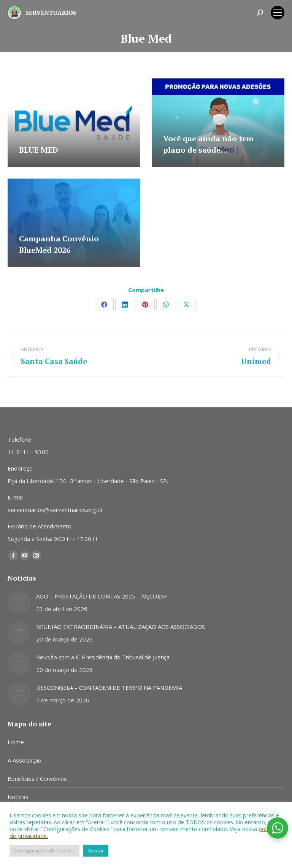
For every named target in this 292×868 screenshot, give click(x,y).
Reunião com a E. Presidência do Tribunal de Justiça (103, 657)
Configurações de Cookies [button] (44, 850)
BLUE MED (39, 150)
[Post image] (19, 602)
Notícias (18, 797)
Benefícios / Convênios (37, 779)
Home (16, 742)
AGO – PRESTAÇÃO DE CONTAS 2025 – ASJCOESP (102, 596)
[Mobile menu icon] (278, 13)
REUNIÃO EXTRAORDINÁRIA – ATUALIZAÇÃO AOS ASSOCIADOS (121, 627)
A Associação (25, 760)
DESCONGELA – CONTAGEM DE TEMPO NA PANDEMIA (109, 688)
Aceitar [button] (96, 850)
